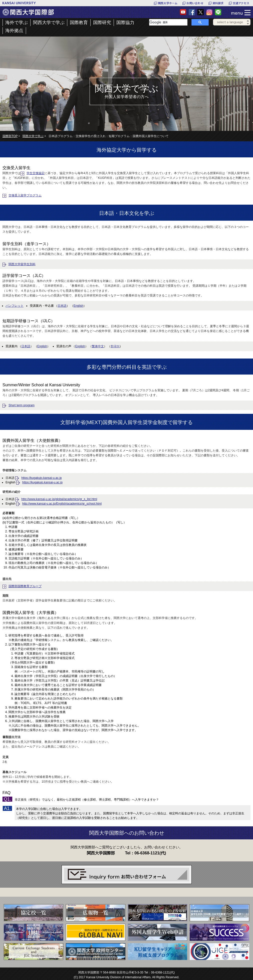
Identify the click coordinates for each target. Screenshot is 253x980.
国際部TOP (10, 136)
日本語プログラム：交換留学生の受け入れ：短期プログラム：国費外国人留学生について (109, 136)
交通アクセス (241, 3)
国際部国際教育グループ (25, 586)
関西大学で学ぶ (49, 23)
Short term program (22, 405)
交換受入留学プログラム (25, 195)
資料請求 (218, 3)
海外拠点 (14, 31)
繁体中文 (98, 346)
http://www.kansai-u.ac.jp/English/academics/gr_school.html (62, 504)
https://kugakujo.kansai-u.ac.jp (41, 478)
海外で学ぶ (17, 23)
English (78, 306)
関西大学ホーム (168, 3)
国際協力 (125, 23)
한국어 (115, 346)
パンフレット (15, 306)
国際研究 (102, 23)
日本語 (62, 306)
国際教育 (79, 23)
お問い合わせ (195, 3)
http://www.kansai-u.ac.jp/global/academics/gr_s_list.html (59, 499)
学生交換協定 (36, 173)
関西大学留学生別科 (22, 264)
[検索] (168, 22)
